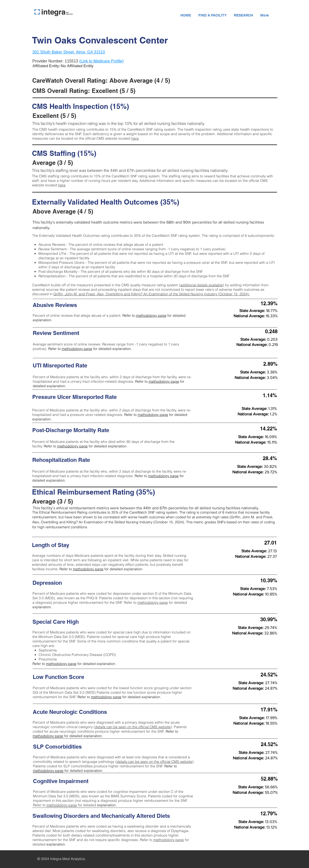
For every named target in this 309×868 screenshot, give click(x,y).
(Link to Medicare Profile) (101, 61)
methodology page (151, 315)
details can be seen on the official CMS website (133, 727)
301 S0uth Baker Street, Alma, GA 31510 (69, 52)
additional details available (202, 285)
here (135, 138)
